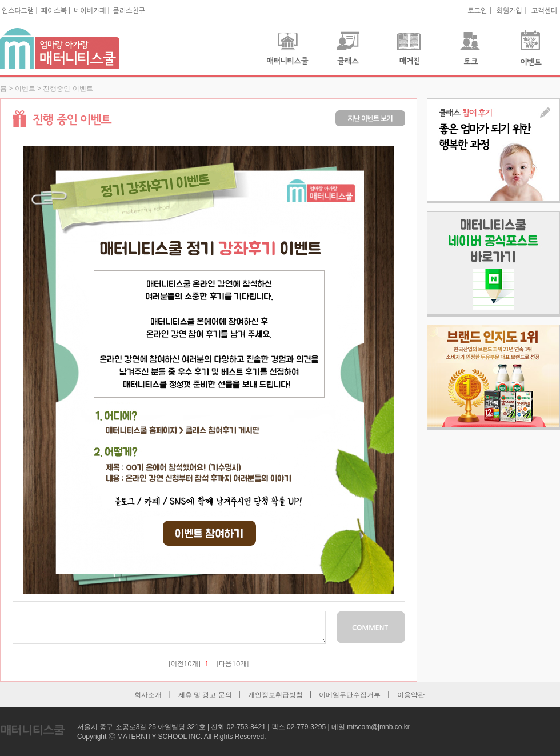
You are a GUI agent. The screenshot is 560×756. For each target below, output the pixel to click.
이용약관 (411, 695)
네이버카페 (90, 11)
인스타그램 (18, 11)
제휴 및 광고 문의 (205, 695)
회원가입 (509, 11)
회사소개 (148, 695)
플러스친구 (129, 11)
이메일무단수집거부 (350, 695)
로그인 (477, 11)
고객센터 (544, 11)
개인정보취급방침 (275, 695)
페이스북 (54, 11)
